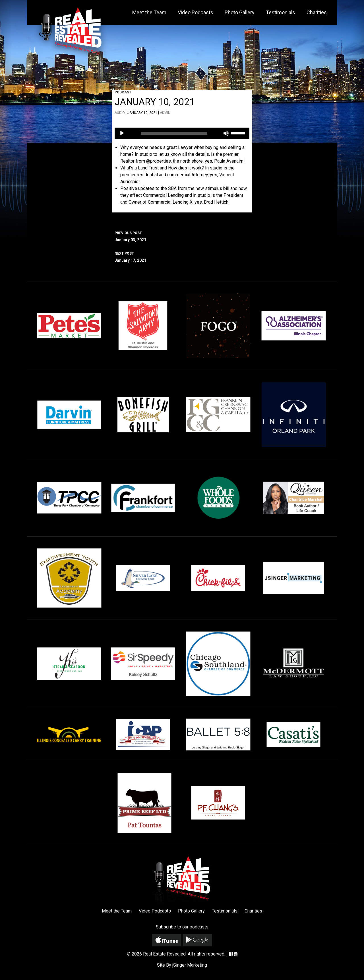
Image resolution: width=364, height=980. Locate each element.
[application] (182, 133)
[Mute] (226, 133)
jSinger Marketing (190, 965)
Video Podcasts (196, 12)
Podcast (123, 92)
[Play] (122, 133)
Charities (317, 12)
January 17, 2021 (182, 256)
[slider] (174, 133)
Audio (120, 113)
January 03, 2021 (182, 236)
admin (165, 113)
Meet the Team (149, 12)
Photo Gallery (240, 12)
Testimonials (281, 12)
